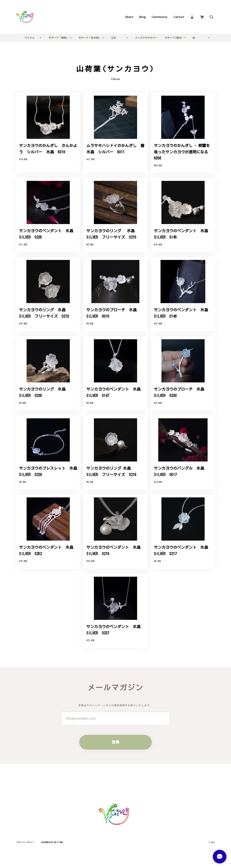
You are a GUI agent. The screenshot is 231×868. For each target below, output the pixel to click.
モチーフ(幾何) (174, 38)
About (129, 17)
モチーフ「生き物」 (90, 38)
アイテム (30, 38)
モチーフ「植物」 (59, 38)
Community (159, 17)
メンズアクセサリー (146, 38)
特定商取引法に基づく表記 (52, 842)
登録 (115, 742)
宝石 (113, 38)
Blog (142, 17)
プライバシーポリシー (25, 842)
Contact (179, 17)
